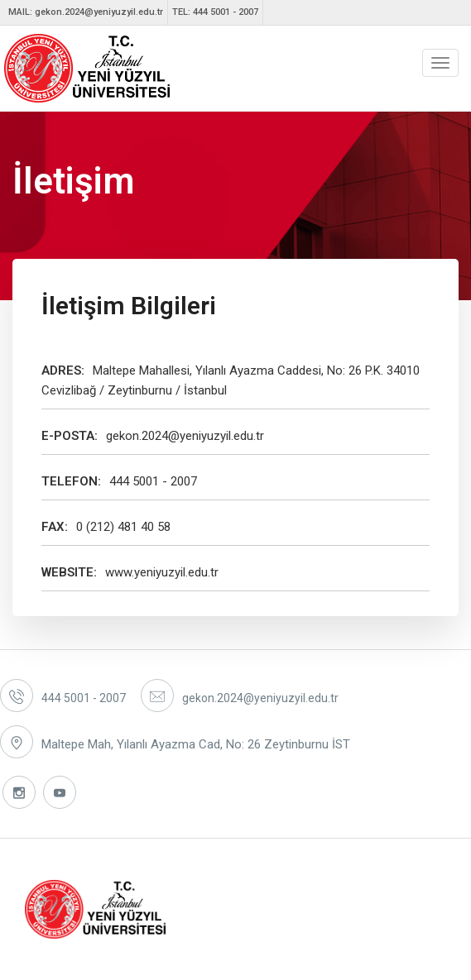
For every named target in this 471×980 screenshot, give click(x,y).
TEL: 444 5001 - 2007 (215, 12)
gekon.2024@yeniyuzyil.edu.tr (185, 436)
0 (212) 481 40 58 (123, 527)
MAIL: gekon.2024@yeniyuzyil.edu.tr (86, 12)
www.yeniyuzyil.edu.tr (162, 572)
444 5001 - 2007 (153, 481)
